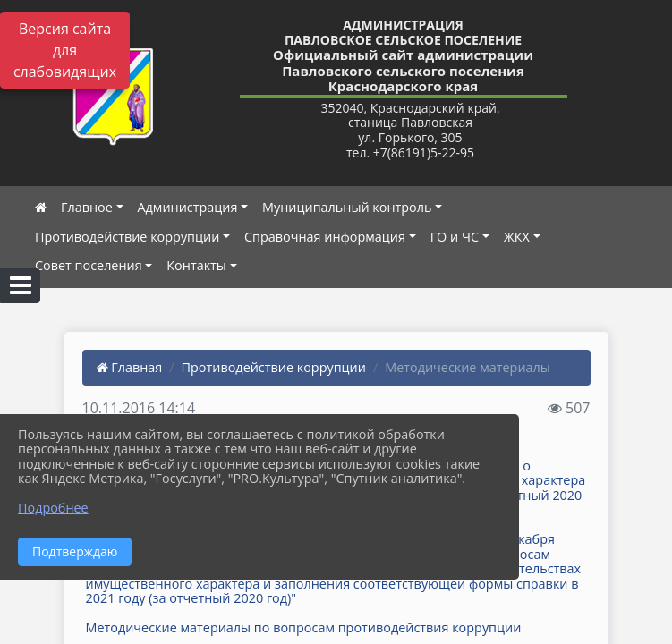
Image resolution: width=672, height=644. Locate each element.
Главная (130, 367)
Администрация (188, 207)
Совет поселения (89, 265)
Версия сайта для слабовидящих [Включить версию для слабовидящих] (65, 50)
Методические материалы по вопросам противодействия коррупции (304, 627)
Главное (87, 207)
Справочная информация (325, 237)
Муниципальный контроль (347, 207)
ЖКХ (517, 237)
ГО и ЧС (455, 237)
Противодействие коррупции (127, 237)
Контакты (196, 265)
